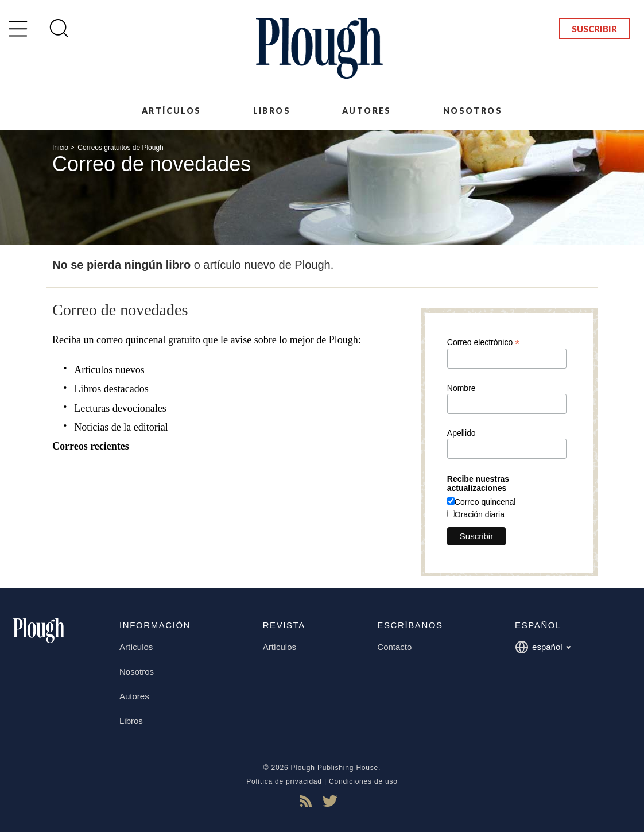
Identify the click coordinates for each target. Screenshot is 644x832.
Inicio (60, 148)
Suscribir (594, 29)
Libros (272, 111)
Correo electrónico (483, 342)
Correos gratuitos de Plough (120, 148)
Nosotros (473, 111)
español (543, 647)
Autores (367, 111)
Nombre (461, 388)
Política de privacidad (284, 781)
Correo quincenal (485, 502)
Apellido (461, 433)
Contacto (394, 647)
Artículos (172, 111)
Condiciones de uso (363, 781)
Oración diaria (480, 514)
